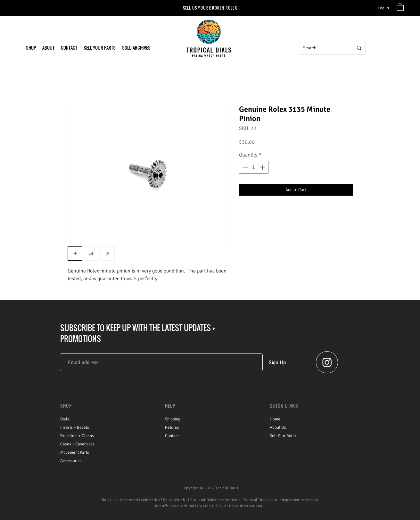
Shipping (173, 419)
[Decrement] (244, 167)
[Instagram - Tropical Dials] (327, 362)
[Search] (323, 48)
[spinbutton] (254, 167)
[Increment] (263, 167)
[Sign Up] (277, 362)
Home (275, 419)
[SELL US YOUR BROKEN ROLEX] (210, 8)
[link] (400, 7)
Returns (172, 427)
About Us (278, 427)
